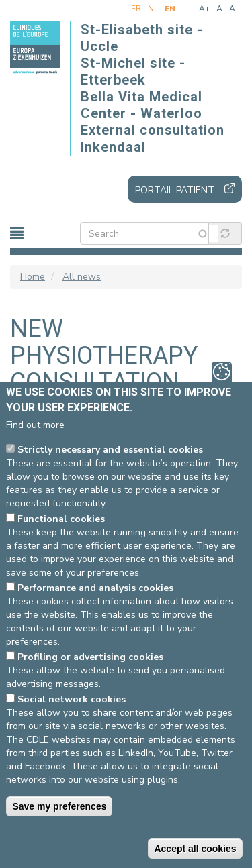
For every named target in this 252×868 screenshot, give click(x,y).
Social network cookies (72, 699)
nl (153, 9)
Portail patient (175, 190)
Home (33, 277)
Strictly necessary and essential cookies (110, 450)
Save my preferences (59, 806)
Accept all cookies (195, 849)
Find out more (35, 425)
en (170, 9)
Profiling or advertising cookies (90, 657)
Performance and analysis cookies (95, 588)
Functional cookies (61, 519)
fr (136, 9)
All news (82, 277)
